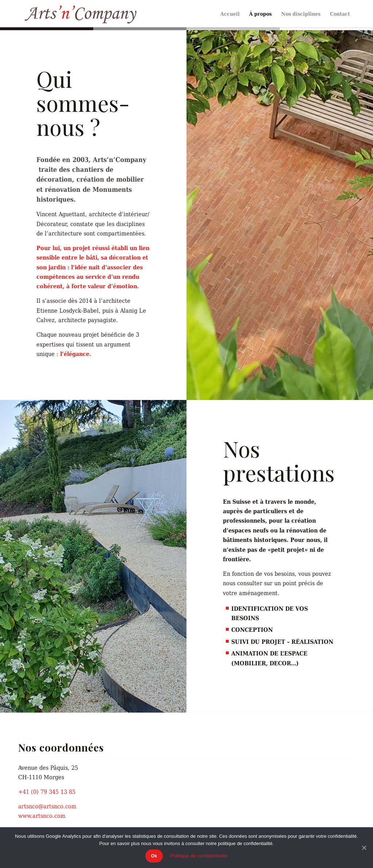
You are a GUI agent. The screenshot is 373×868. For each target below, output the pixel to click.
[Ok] (364, 848)
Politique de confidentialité (199, 856)
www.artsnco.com (42, 816)
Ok (154, 856)
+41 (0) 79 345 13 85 (47, 792)
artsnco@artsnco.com (47, 806)
